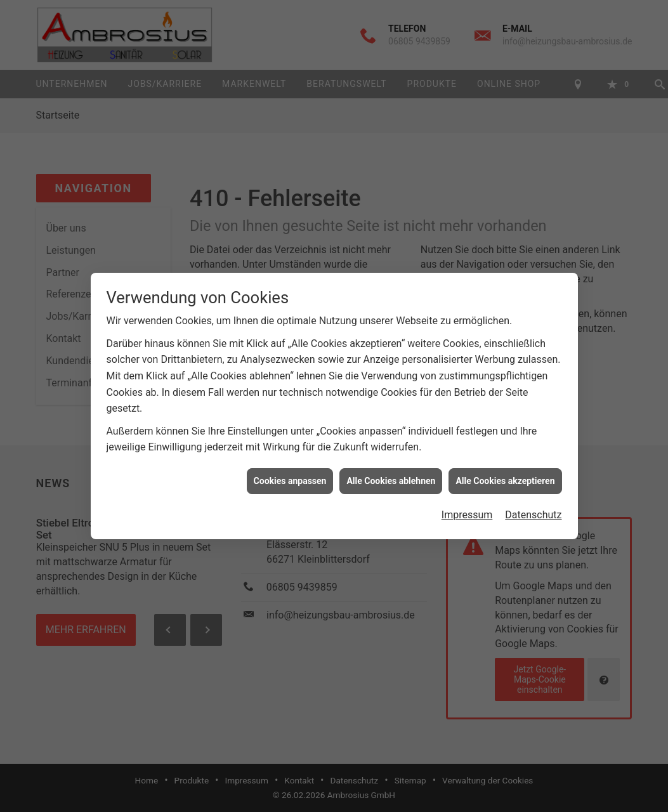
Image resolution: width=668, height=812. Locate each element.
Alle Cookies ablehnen (391, 478)
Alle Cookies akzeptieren (505, 478)
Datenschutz (533, 512)
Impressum (467, 512)
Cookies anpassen (290, 478)
